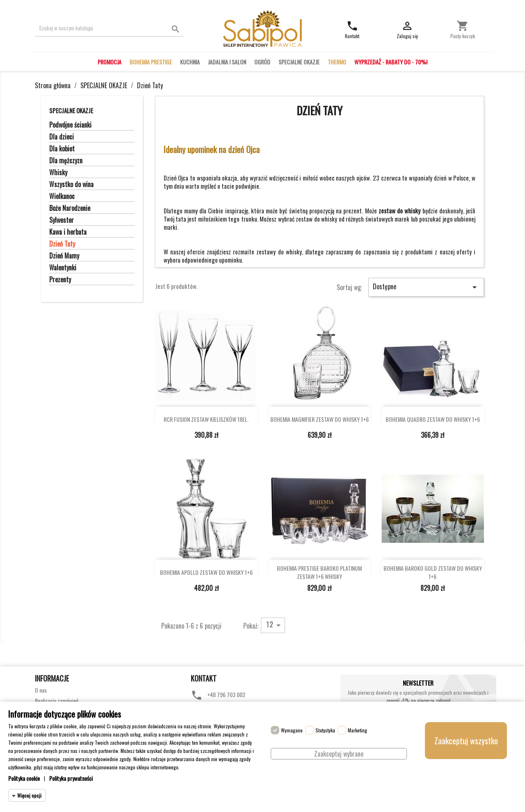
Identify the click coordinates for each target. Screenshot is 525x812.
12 (275, 625)
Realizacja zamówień (57, 701)
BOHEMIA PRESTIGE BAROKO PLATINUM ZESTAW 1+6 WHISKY (319, 572)
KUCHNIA (190, 62)
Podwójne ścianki (70, 125)
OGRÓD (262, 62)
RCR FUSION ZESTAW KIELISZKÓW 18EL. (206, 419)
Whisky (58, 173)
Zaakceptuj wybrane (339, 754)
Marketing (357, 730)
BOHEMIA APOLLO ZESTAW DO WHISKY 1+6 (206, 572)
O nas (41, 690)
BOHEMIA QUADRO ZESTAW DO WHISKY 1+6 (433, 419)
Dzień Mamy (64, 256)
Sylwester (62, 220)
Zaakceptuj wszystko (466, 741)
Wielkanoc (62, 197)
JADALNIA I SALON (227, 62)
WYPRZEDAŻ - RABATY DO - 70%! (391, 62)
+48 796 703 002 (226, 694)
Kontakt (204, 678)
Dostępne (426, 287)
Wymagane (292, 730)
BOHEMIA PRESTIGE (151, 62)
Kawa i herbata (68, 232)
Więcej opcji (29, 795)
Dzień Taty (62, 244)
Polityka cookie (24, 778)
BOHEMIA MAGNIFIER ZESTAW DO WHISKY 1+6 (320, 419)
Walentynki (63, 268)
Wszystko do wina (71, 185)
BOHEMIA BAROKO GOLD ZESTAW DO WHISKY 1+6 (433, 572)
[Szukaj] (109, 28)
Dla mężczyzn (66, 161)
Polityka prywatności (71, 778)
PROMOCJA (110, 62)
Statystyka (325, 730)
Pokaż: (251, 625)
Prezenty (60, 280)
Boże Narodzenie (70, 208)
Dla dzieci (62, 137)
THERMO (337, 62)
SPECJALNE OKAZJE (299, 62)
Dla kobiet (62, 149)
